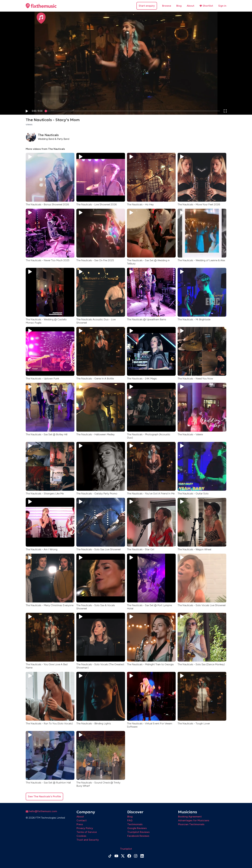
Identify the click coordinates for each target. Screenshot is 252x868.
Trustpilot (126, 849)
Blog (179, 6)
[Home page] (41, 6)
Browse (167, 6)
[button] (27, 111)
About (191, 6)
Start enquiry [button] (147, 6)
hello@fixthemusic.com (41, 811)
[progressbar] (37, 111)
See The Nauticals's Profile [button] (44, 796)
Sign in (222, 6)
